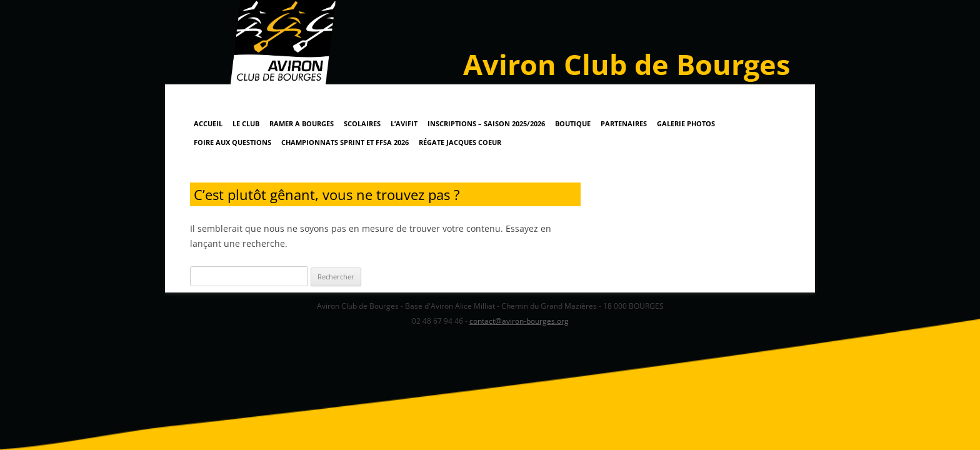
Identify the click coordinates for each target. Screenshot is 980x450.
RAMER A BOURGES (302, 123)
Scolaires (362, 123)
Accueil (208, 123)
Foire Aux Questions (232, 142)
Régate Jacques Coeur (460, 142)
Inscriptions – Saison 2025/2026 (486, 123)
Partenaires (624, 123)
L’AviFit (404, 123)
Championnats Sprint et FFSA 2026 (345, 142)
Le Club (246, 123)
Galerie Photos (686, 123)
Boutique (573, 123)
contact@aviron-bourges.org (519, 321)
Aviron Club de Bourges (627, 64)
